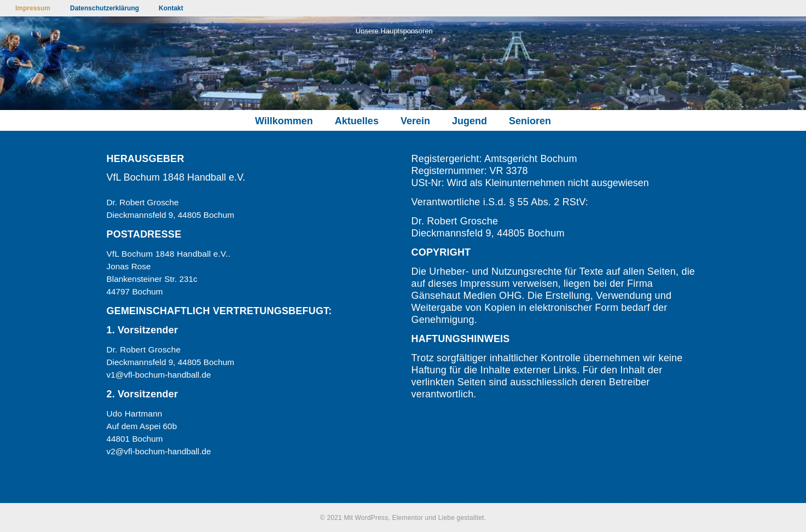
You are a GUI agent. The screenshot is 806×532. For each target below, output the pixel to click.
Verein (415, 121)
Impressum (33, 8)
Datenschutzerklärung (105, 8)
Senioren (530, 121)
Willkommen (284, 121)
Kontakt (171, 8)
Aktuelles (357, 121)
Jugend (469, 121)
